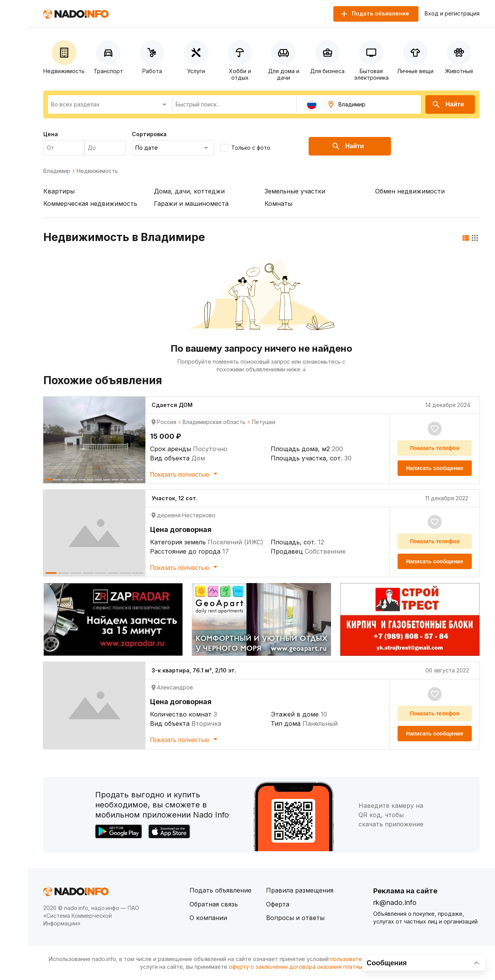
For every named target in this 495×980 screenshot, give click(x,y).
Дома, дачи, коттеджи (189, 191)
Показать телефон (435, 448)
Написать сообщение (435, 468)
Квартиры (59, 191)
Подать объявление (220, 890)
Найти (448, 104)
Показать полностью (185, 474)
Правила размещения (300, 890)
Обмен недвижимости (410, 191)
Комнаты (278, 204)
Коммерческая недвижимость (90, 204)
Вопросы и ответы (295, 918)
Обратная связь (214, 904)
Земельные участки (295, 191)
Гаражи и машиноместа (191, 204)
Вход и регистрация (452, 14)
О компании (208, 918)
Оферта (278, 904)
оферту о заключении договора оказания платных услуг (305, 967)
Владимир (57, 171)
